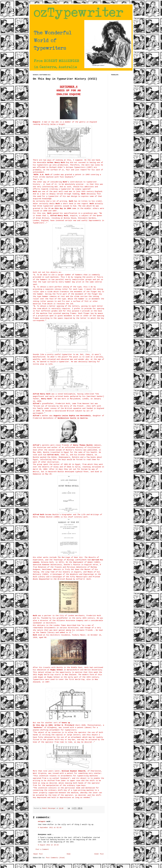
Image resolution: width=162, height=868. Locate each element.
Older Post (99, 854)
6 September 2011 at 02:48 (50, 828)
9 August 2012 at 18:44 (48, 845)
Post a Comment (42, 849)
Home (69, 854)
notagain (42, 822)
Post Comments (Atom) (55, 858)
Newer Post (38, 854)
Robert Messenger (49, 808)
